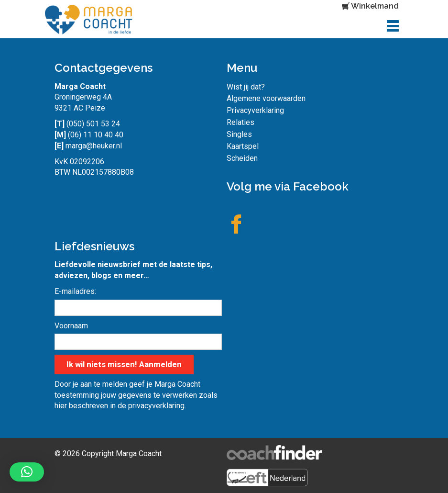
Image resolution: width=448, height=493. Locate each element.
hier (61, 406)
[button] (27, 472)
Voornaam (71, 326)
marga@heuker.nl (94, 146)
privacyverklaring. (157, 406)
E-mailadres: (75, 291)
